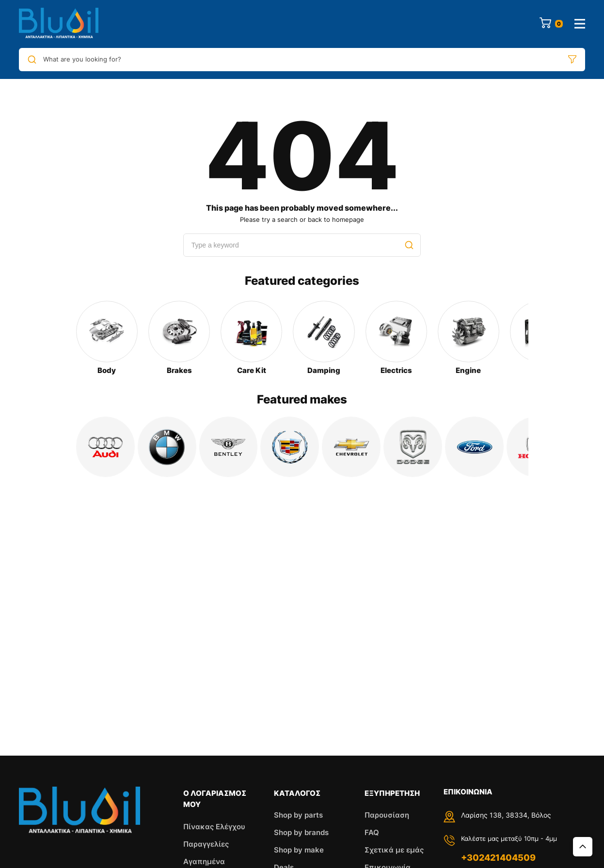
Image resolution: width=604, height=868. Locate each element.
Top (583, 847)
